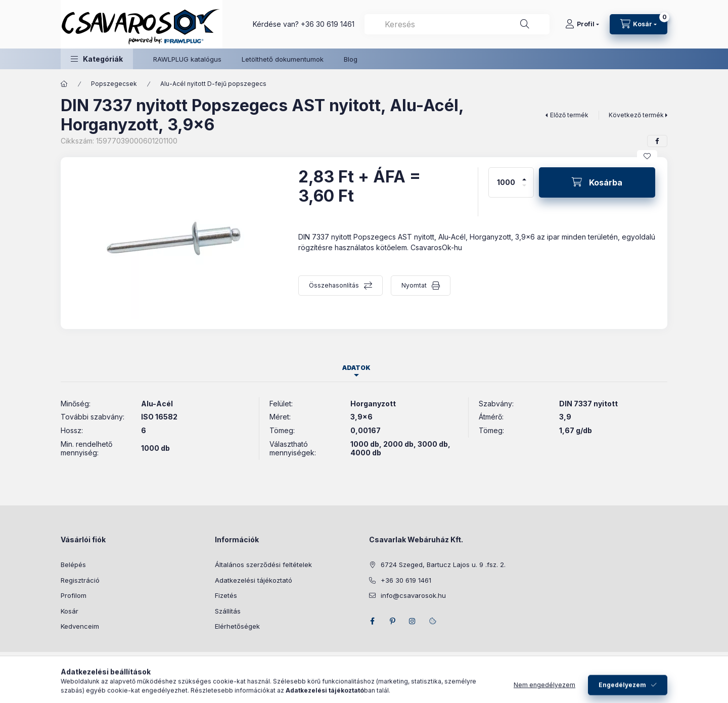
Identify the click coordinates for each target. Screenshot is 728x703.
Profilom (74, 595)
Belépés (73, 565)
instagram (413, 621)
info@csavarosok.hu (413, 595)
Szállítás (228, 611)
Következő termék (636, 115)
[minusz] (524, 190)
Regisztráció (80, 580)
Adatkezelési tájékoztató (254, 580)
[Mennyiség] (506, 182)
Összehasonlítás (334, 285)
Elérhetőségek (237, 626)
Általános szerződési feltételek (263, 565)
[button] (97, 59)
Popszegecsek (114, 84)
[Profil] (582, 24)
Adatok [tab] (356, 368)
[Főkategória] (64, 84)
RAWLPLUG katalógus (187, 59)
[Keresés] (525, 24)
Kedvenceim (80, 626)
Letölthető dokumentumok (283, 59)
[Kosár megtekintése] (639, 24)
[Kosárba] (597, 182)
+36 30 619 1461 (328, 24)
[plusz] (524, 175)
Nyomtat (414, 285)
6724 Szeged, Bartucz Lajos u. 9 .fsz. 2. (443, 565)
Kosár (70, 611)
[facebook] (657, 141)
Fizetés (226, 595)
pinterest (392, 621)
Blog (351, 59)
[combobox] (457, 24)
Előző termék (569, 115)
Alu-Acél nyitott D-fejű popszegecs (213, 84)
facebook (372, 621)
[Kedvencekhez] (647, 156)
